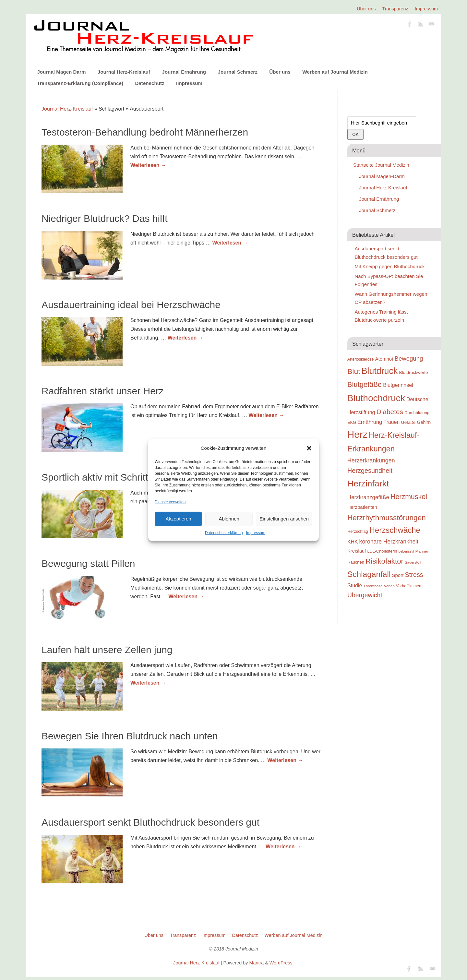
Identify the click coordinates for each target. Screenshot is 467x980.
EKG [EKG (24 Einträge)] (352, 422)
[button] (309, 448)
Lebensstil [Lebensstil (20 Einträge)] (406, 551)
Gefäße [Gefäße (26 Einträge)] (408, 422)
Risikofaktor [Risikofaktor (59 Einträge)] (384, 561)
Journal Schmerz (237, 72)
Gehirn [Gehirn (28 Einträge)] (424, 422)
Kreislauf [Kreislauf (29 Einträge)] (357, 551)
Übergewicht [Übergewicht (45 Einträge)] (365, 595)
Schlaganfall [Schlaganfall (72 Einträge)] (369, 574)
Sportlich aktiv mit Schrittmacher (111, 477)
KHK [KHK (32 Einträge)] (353, 542)
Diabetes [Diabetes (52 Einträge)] (390, 412)
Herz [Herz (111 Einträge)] (357, 434)
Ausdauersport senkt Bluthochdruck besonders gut (150, 822)
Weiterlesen (148, 165)
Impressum (256, 533)
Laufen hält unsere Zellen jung (107, 650)
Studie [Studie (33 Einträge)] (355, 585)
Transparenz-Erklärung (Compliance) (80, 83)
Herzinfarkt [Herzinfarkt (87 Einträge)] (368, 484)
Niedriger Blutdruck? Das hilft (105, 218)
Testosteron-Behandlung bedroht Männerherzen (145, 132)
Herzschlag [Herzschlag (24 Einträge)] (358, 531)
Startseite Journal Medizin (381, 165)
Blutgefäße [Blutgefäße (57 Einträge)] (365, 384)
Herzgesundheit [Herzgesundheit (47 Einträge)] (370, 471)
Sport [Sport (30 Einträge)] (398, 575)
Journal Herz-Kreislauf (124, 72)
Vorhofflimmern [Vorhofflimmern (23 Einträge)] (409, 586)
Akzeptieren (178, 519)
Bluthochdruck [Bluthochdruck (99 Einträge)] (376, 398)
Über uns (366, 9)
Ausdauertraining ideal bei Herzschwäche (131, 305)
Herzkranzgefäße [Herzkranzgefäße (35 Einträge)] (368, 497)
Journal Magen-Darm (382, 176)
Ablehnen (229, 519)
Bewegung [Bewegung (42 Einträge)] (409, 359)
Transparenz (395, 9)
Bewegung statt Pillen (88, 563)
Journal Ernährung (184, 72)
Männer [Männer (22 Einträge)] (422, 551)
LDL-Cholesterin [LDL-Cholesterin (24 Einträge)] (382, 551)
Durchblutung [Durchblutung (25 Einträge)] (417, 413)
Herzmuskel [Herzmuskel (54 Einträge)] (409, 497)
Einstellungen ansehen (284, 519)
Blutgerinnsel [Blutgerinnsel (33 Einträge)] (398, 385)
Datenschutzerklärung (224, 533)
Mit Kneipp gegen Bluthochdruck (390, 266)
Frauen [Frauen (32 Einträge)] (391, 422)
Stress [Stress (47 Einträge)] (414, 575)
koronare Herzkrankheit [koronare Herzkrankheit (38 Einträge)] (389, 542)
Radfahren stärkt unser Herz (103, 391)
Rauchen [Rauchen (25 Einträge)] (356, 562)
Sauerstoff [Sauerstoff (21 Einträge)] (413, 562)
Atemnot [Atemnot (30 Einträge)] (384, 359)
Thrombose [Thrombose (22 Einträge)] (373, 586)
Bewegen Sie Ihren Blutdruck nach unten (130, 736)
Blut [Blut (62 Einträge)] (354, 371)
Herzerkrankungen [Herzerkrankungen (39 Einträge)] (371, 460)
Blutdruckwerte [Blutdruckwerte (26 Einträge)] (413, 372)
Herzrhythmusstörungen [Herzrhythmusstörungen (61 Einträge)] (387, 518)
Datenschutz (150, 83)
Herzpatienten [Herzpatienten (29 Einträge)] (362, 507)
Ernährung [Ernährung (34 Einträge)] (370, 422)
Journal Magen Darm (61, 72)
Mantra (256, 963)
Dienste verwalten (170, 502)
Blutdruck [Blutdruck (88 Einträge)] (380, 371)
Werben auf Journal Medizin (335, 72)
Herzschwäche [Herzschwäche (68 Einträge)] (395, 530)
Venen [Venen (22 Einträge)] (389, 586)
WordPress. (282, 963)
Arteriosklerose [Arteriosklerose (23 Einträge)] (360, 359)
